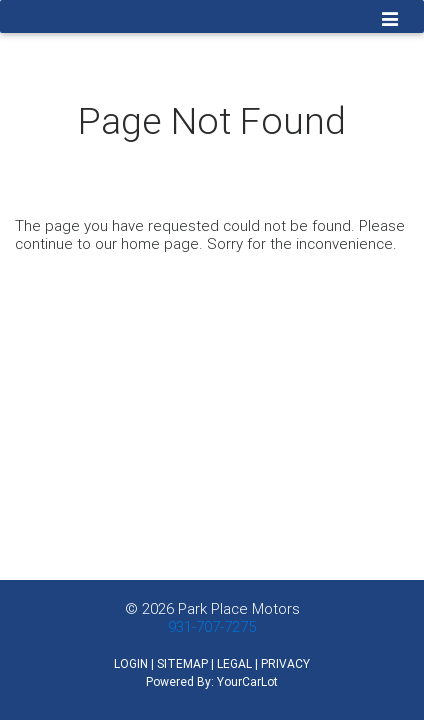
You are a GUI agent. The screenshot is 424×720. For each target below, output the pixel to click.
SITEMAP (182, 663)
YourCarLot (247, 681)
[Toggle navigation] (390, 21)
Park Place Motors (239, 608)
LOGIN (131, 663)
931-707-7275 (212, 626)
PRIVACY (285, 663)
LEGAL (234, 663)
